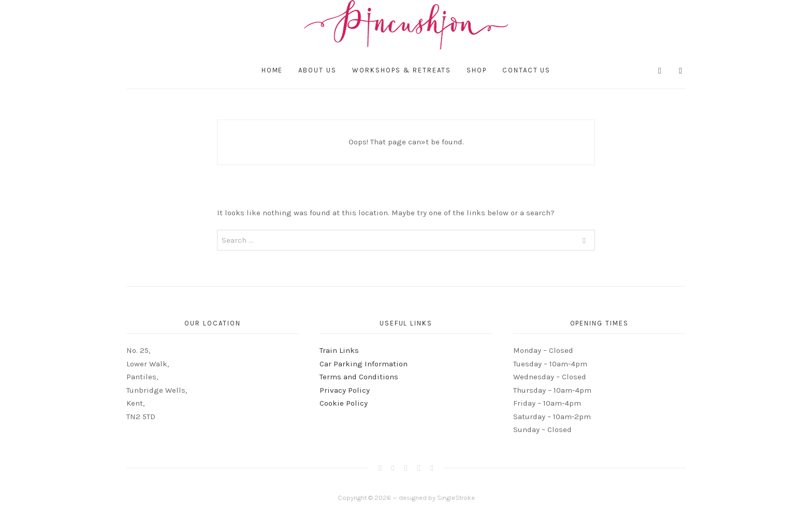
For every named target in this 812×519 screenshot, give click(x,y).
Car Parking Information (364, 364)
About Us (317, 70)
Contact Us (527, 70)
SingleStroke (456, 498)
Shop (477, 70)
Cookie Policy (344, 403)
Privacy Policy (345, 390)
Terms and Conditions (359, 377)
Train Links (339, 350)
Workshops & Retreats (402, 70)
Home (272, 70)
